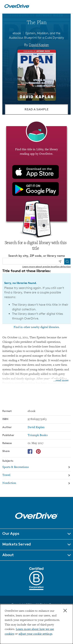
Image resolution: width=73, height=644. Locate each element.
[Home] (17, 7)
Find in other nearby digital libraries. (37, 327)
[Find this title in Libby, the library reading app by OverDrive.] (36, 174)
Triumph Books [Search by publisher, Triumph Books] (37, 435)
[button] (36, 534)
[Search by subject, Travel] (36, 475)
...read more (61, 381)
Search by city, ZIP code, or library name (37, 256)
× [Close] (65, 611)
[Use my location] (60, 261)
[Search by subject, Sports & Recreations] (36, 467)
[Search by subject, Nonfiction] (36, 483)
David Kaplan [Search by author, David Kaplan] (39, 45)
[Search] (67, 261)
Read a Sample (36, 109)
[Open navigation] (66, 6)
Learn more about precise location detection (47, 267)
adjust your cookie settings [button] (35, 634)
